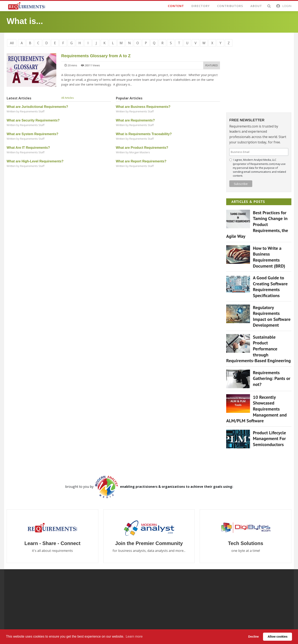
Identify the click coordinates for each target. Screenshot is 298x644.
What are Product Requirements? (142, 148)
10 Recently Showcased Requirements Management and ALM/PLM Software (256, 409)
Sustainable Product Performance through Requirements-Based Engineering (258, 349)
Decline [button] (253, 637)
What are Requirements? (135, 120)
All (12, 43)
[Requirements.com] (26, 6)
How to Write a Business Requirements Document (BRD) (269, 257)
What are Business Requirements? (143, 107)
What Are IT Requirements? (28, 148)
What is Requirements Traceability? (144, 134)
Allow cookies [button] (278, 637)
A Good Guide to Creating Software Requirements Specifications (270, 287)
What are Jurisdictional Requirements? (37, 107)
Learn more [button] (134, 636)
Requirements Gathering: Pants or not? (272, 378)
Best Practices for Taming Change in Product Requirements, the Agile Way (257, 224)
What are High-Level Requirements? (35, 161)
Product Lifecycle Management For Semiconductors (269, 438)
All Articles (68, 98)
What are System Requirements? (32, 134)
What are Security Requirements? (33, 120)
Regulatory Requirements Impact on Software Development (272, 316)
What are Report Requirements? (141, 161)
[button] (284, 6)
